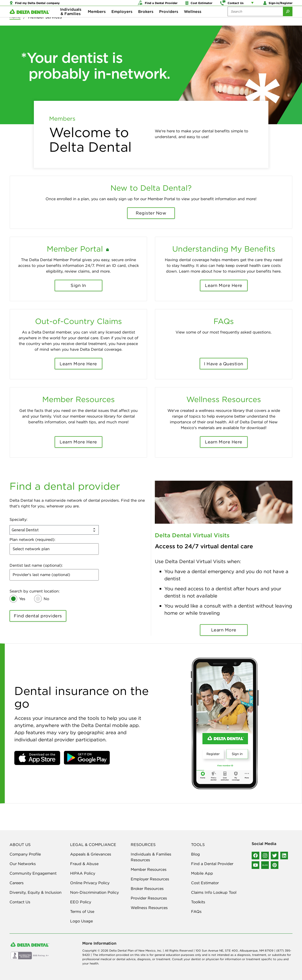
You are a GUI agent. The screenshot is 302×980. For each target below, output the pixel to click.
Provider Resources (149, 898)
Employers (122, 19)
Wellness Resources (149, 908)
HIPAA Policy (83, 873)
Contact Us (20, 902)
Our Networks (23, 864)
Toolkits (198, 902)
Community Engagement (33, 873)
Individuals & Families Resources (151, 857)
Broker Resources (147, 888)
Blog (195, 854)
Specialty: (18, 519)
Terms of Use (82, 911)
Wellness (193, 19)
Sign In (78, 285)
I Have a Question (224, 364)
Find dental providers (38, 616)
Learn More (224, 630)
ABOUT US (20, 845)
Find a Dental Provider (212, 864)
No (46, 599)
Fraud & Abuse (84, 864)
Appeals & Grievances (91, 854)
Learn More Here (224, 285)
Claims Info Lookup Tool (214, 892)
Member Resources (149, 869)
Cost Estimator (205, 883)
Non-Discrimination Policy (94, 892)
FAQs (196, 911)
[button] (37, 758)
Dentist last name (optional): (36, 565)
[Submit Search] (288, 19)
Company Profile (25, 854)
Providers (169, 19)
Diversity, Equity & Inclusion (36, 892)
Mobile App (202, 873)
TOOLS (198, 845)
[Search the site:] (255, 19)
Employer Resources (150, 879)
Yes (22, 599)
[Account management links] (253, 5)
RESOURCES (143, 845)
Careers (17, 883)
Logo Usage (81, 921)
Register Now (151, 213)
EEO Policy (81, 902)
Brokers (146, 19)
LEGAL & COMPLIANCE (93, 845)
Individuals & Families (71, 19)
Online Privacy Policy (90, 883)
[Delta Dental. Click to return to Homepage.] (30, 19)
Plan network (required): (32, 539)
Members (97, 19)
